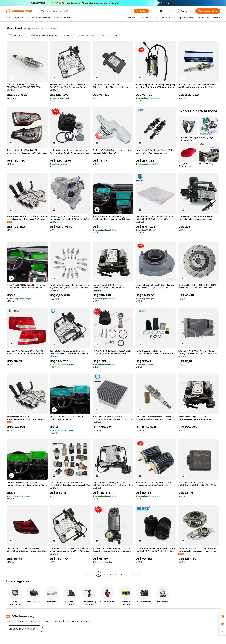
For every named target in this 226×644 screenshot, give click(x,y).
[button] (131, 11)
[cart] (171, 11)
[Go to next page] (139, 574)
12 (133, 574)
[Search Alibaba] (84, 11)
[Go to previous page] (87, 574)
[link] (222, 617)
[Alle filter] (15, 35)
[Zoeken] (141, 11)
